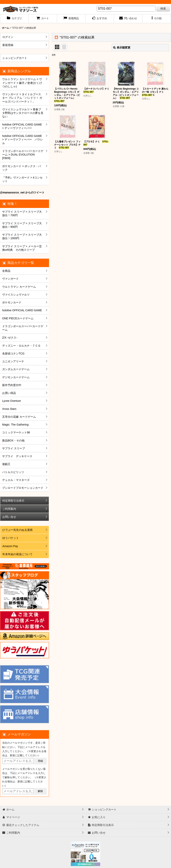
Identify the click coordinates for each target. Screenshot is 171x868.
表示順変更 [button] (122, 48)
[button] (157, 19)
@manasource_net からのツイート (22, 192)
